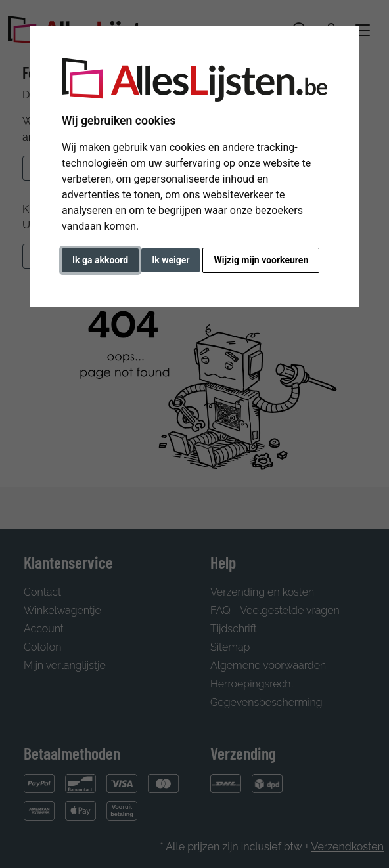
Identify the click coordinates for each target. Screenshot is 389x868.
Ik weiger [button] (171, 260)
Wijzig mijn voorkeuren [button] (261, 260)
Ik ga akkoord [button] (100, 260)
